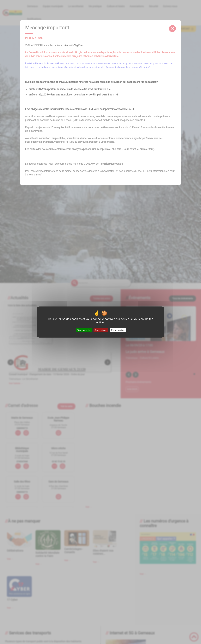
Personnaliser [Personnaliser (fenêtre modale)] (118, 330)
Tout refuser (101, 330)
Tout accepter (84, 330)
